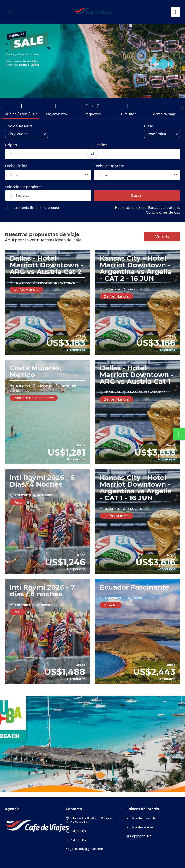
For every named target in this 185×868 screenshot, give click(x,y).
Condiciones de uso (163, 212)
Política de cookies (140, 827)
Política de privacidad (142, 818)
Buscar (137, 195)
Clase (149, 126)
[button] (2, 108)
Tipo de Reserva (19, 126)
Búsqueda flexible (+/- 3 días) (32, 208)
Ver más (162, 236)
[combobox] (48, 154)
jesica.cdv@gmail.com (87, 849)
